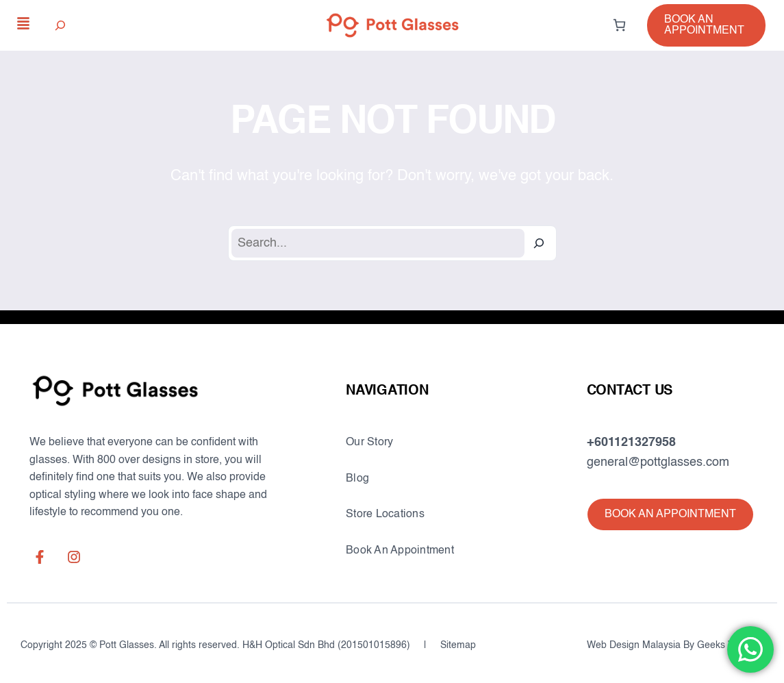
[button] (706, 25)
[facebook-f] (40, 557)
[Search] (539, 243)
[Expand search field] (61, 25)
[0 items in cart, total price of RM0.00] (619, 25)
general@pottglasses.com (658, 462)
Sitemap (458, 645)
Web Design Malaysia (634, 645)
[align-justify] (23, 23)
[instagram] (74, 557)
